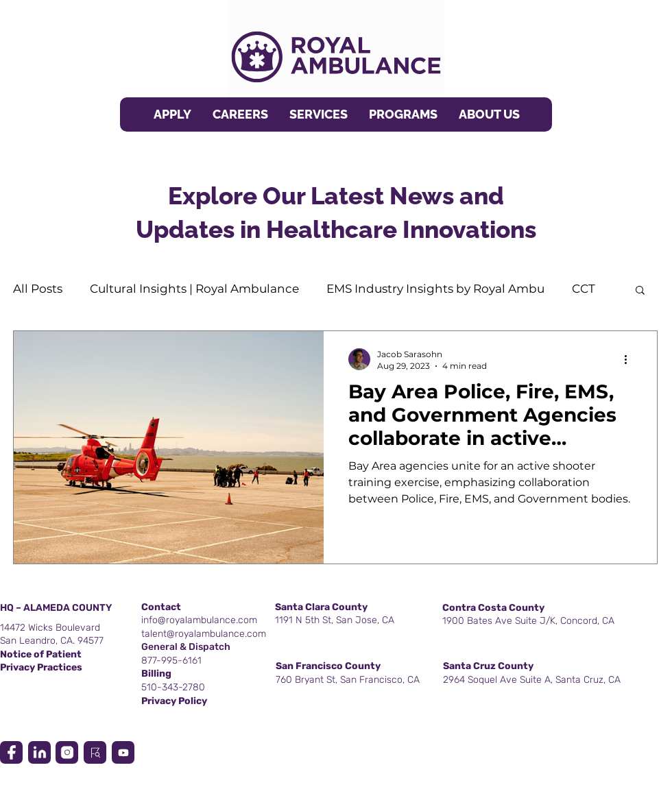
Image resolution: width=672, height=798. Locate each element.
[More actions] (630, 359)
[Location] (11, 752)
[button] (318, 114)
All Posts (38, 289)
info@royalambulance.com (199, 620)
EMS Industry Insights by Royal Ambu (435, 289)
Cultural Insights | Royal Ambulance (194, 289)
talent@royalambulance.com (204, 634)
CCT (584, 289)
